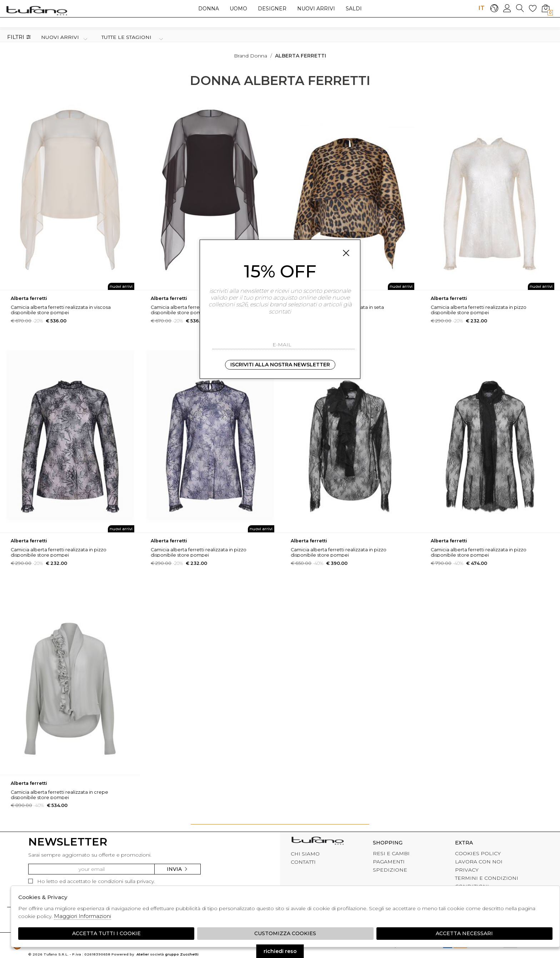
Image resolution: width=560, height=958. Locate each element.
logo (37, 10)
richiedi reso (280, 951)
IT (481, 8)
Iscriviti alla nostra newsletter (280, 365)
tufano (317, 842)
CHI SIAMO (305, 854)
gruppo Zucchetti (182, 954)
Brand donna (251, 56)
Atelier (143, 954)
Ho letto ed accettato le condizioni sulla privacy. (92, 881)
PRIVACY (467, 870)
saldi (354, 9)
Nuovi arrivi (316, 9)
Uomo (238, 9)
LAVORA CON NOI (479, 862)
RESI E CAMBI (391, 853)
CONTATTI (303, 862)
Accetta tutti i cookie (106, 933)
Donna (209, 9)
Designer (272, 9)
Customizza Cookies (285, 933)
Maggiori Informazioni (82, 916)
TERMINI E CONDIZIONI (487, 878)
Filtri (19, 37)
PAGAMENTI (389, 862)
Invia (177, 869)
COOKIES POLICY (478, 853)
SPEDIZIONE (390, 870)
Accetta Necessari (464, 933)
